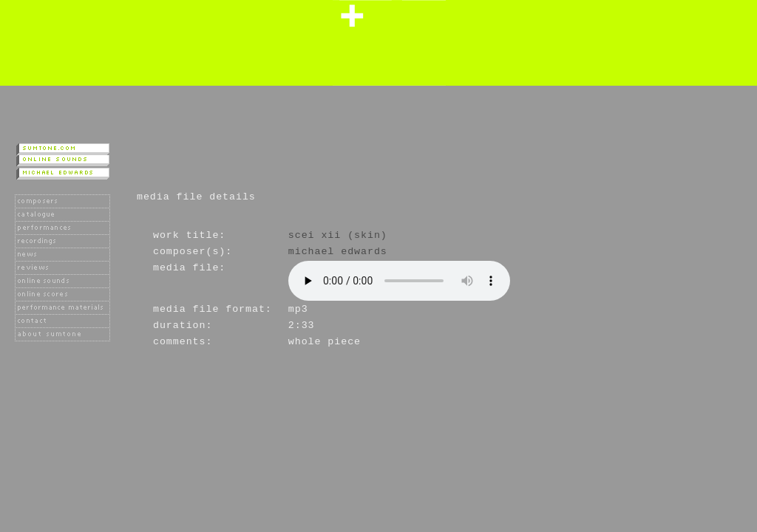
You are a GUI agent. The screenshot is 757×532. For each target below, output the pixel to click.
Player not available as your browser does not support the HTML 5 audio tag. (399, 281)
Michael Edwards (338, 252)
